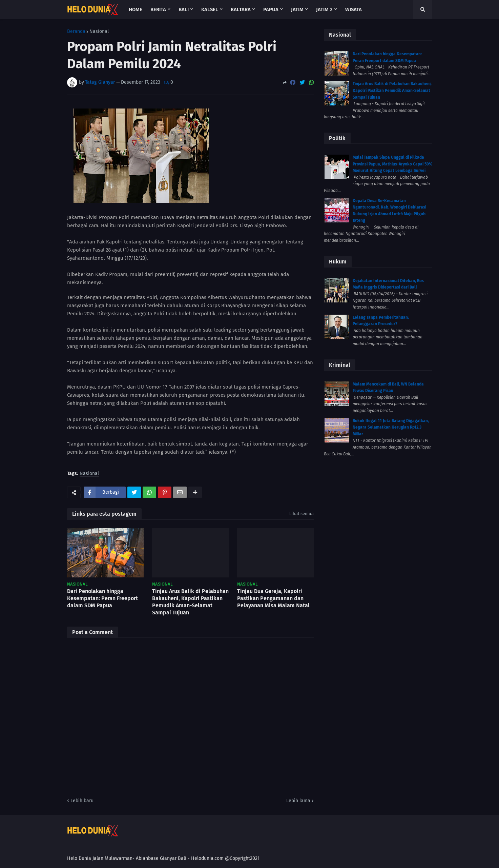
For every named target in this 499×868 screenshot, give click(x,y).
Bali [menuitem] (184, 9)
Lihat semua (302, 514)
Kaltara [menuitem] (241, 9)
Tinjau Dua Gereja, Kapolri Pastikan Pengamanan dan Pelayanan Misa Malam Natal (273, 598)
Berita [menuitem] (158, 9)
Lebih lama (298, 801)
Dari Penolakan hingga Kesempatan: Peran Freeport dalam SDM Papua (102, 598)
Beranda (76, 32)
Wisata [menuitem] (354, 9)
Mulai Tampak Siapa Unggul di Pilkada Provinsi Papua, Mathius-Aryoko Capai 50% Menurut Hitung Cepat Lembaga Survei (392, 164)
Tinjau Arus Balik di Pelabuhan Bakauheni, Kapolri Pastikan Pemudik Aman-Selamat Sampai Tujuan (190, 602)
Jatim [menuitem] (297, 9)
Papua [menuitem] (271, 9)
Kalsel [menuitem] (210, 9)
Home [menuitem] (136, 9)
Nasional (99, 32)
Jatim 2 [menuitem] (324, 9)
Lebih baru (82, 801)
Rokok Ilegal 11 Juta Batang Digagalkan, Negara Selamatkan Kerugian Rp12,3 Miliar (391, 427)
